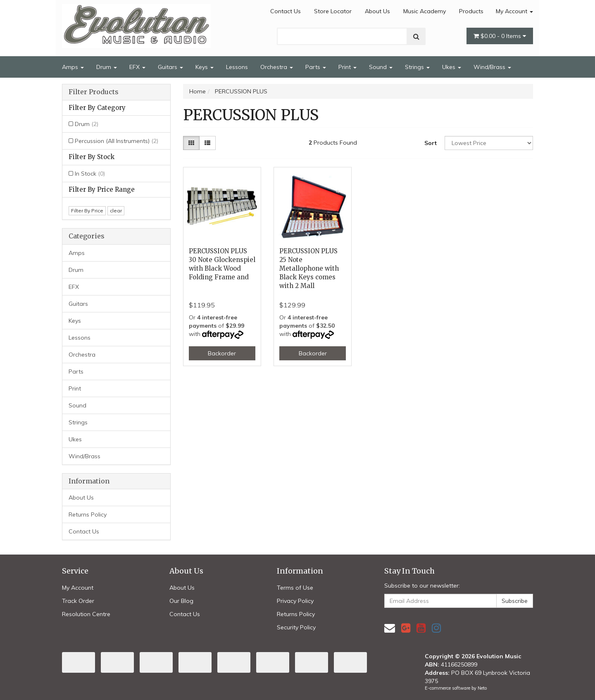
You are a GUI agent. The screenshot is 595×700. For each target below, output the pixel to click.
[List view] (207, 143)
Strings (417, 67)
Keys (205, 67)
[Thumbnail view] (191, 143)
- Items (500, 36)
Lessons (237, 67)
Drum (107, 67)
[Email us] (390, 628)
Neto (482, 688)
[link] (406, 628)
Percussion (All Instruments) (117, 141)
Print (347, 67)
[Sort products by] (489, 143)
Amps (73, 67)
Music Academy (425, 11)
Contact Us (286, 11)
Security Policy (296, 627)
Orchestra (277, 67)
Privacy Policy (295, 601)
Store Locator (333, 11)
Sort (431, 143)
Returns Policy (88, 514)
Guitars (170, 67)
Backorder (222, 353)
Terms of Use (295, 588)
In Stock (90, 174)
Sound (381, 67)
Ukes (452, 67)
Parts (316, 67)
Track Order (78, 601)
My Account (514, 11)
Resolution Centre (86, 614)
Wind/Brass (492, 67)
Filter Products (94, 92)
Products (471, 11)
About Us (377, 11)
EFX (137, 67)
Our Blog (181, 601)
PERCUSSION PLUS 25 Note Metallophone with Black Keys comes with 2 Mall (309, 268)
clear (116, 211)
